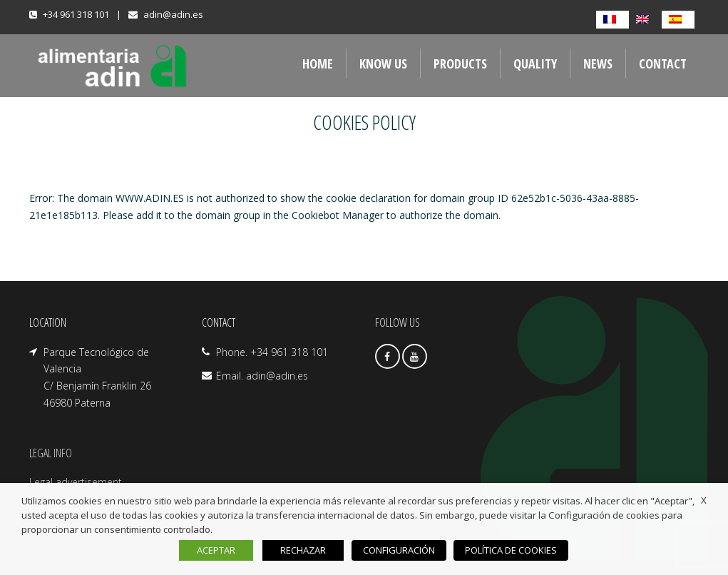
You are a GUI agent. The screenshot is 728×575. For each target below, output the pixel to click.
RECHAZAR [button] (308, 550)
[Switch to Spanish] (678, 20)
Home (318, 63)
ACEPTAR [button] (221, 550)
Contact (663, 63)
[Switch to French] (612, 20)
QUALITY (535, 63)
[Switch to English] (645, 20)
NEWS (598, 63)
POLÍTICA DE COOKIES (509, 550)
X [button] (704, 500)
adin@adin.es (173, 14)
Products (460, 63)
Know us (383, 63)
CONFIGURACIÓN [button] (402, 550)
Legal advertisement (76, 482)
